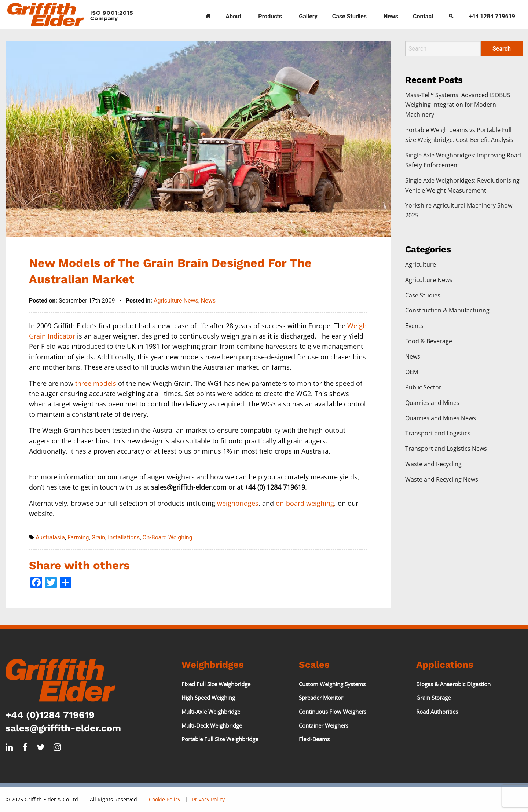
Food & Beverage (429, 341)
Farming (78, 537)
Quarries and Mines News (441, 418)
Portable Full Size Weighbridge (220, 739)
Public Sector (423, 387)
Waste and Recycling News (442, 479)
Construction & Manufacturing (447, 310)
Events (414, 326)
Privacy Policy (208, 799)
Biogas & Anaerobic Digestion (453, 684)
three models (96, 383)
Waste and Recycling (433, 464)
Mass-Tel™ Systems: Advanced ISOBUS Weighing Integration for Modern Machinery (458, 105)
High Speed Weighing (208, 698)
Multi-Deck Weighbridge (212, 725)
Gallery (308, 16)
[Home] (208, 14)
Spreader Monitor (321, 698)
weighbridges (238, 503)
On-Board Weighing (168, 537)
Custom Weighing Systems (332, 684)
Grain (98, 537)
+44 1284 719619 (492, 16)
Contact (423, 16)
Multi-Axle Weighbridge (211, 712)
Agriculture (421, 264)
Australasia (50, 537)
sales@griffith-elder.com (63, 728)
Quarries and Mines (432, 403)
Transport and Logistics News (446, 449)
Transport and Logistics (438, 433)
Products (270, 16)
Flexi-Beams (314, 739)
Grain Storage (433, 698)
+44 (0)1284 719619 (50, 715)
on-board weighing (305, 503)
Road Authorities (437, 712)
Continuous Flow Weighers (333, 712)
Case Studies (349, 16)
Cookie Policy (165, 799)
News (391, 16)
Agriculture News (176, 301)
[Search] (451, 14)
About (233, 16)
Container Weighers (324, 725)
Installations (124, 537)
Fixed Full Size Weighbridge (216, 684)
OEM (412, 372)
